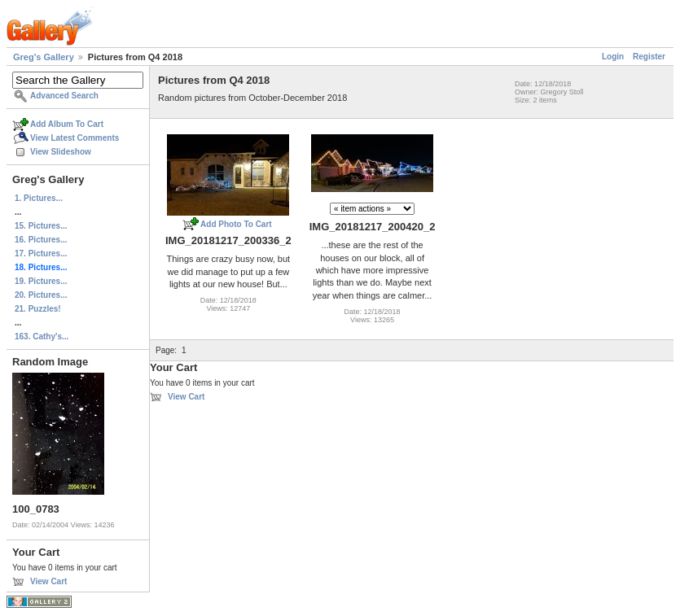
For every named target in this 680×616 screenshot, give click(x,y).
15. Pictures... (41, 226)
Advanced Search (64, 96)
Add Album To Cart (67, 124)
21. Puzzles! (38, 309)
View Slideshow (61, 152)
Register (649, 57)
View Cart (48, 581)
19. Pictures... (41, 281)
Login (613, 57)
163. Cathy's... (42, 336)
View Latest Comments (75, 138)
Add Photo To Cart (236, 224)
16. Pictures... (41, 240)
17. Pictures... (41, 253)
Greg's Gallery (44, 57)
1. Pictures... (39, 198)
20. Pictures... (41, 295)
